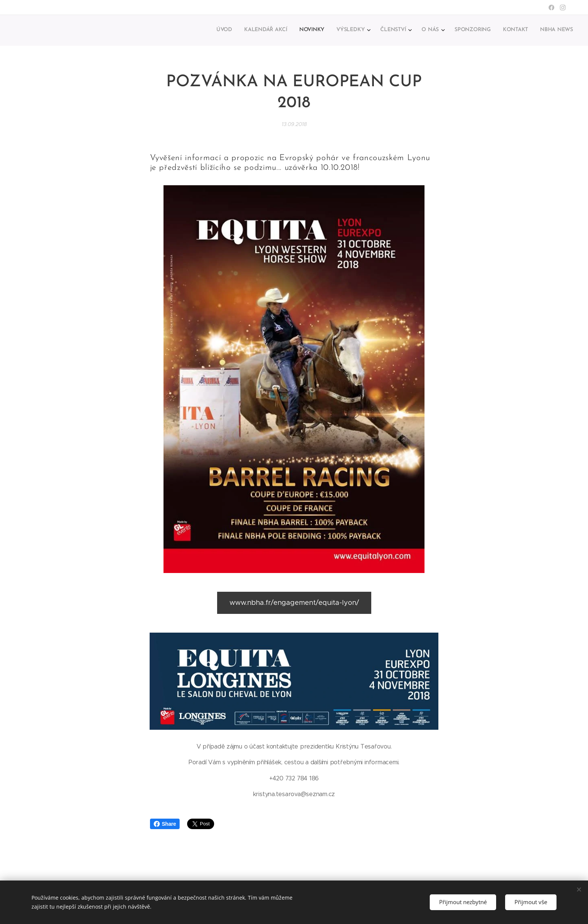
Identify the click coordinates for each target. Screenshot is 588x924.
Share (165, 824)
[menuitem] (468, 30)
